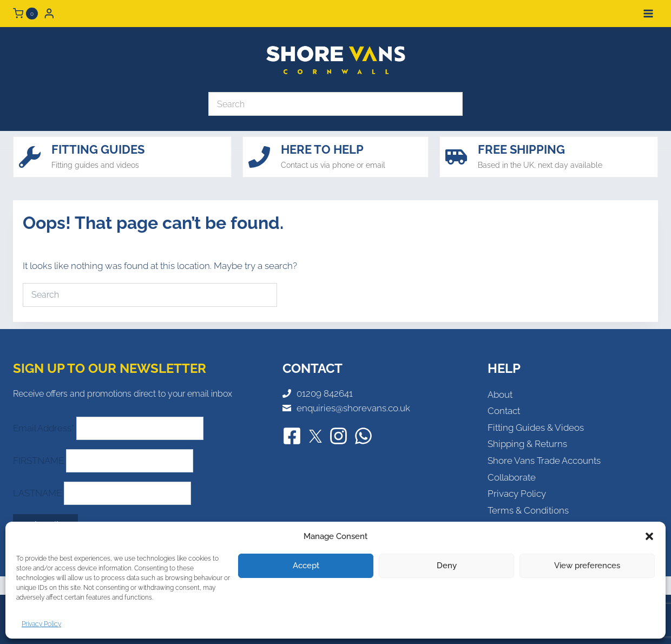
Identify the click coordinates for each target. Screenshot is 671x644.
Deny (447, 566)
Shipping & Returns (527, 444)
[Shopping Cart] (25, 14)
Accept (306, 566)
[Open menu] (648, 13)
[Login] (49, 13)
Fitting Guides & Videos (536, 428)
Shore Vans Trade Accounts (544, 461)
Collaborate (512, 477)
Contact (504, 411)
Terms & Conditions (528, 510)
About (500, 395)
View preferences (587, 566)
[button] (649, 536)
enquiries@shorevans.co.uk (353, 408)
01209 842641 (325, 393)
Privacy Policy (41, 624)
